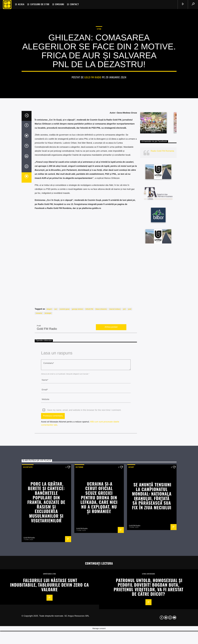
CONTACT (74, 4)
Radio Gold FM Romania (162, 261)
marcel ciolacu (115, 419)
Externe (79, 577)
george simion (77, 419)
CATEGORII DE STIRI (40, 4)
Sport (131, 577)
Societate (28, 577)
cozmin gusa (65, 419)
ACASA (21, 4)
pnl (124, 419)
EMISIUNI (60, 4)
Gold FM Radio (93, 128)
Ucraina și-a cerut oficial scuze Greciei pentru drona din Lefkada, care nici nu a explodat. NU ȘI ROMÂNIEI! (99, 608)
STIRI (99, 79)
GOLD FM (89, 419)
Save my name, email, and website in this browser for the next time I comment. (84, 520)
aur (56, 419)
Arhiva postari (111, 437)
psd (130, 419)
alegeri (49, 419)
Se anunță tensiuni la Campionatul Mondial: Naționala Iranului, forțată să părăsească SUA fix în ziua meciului (152, 606)
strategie (48, 423)
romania (39, 423)
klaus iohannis (101, 419)
